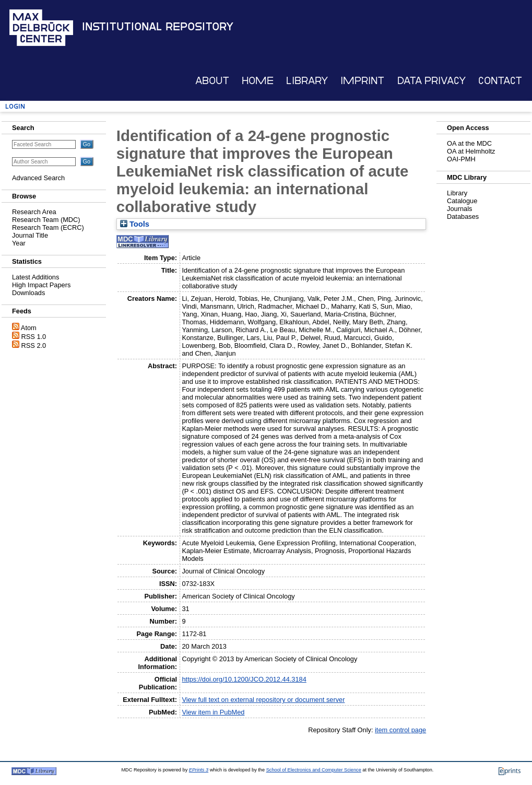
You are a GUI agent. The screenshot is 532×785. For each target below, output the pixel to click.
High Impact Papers (41, 285)
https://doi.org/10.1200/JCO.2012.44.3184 (244, 679)
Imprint (362, 81)
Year (19, 243)
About (212, 81)
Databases (463, 216)
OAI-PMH (461, 159)
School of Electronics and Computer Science (314, 770)
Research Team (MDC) (46, 220)
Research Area (34, 212)
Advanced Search (38, 178)
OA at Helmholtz (471, 151)
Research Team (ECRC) (48, 227)
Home (258, 81)
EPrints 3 (199, 770)
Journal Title (30, 235)
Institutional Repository (158, 27)
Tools (135, 224)
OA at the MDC (469, 143)
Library (307, 81)
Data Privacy (431, 81)
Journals (459, 209)
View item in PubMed (213, 712)
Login (15, 106)
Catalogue (462, 201)
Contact (500, 81)
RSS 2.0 (34, 345)
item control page (400, 730)
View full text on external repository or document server (263, 700)
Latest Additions (36, 277)
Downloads (28, 293)
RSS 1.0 (34, 337)
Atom (29, 328)
